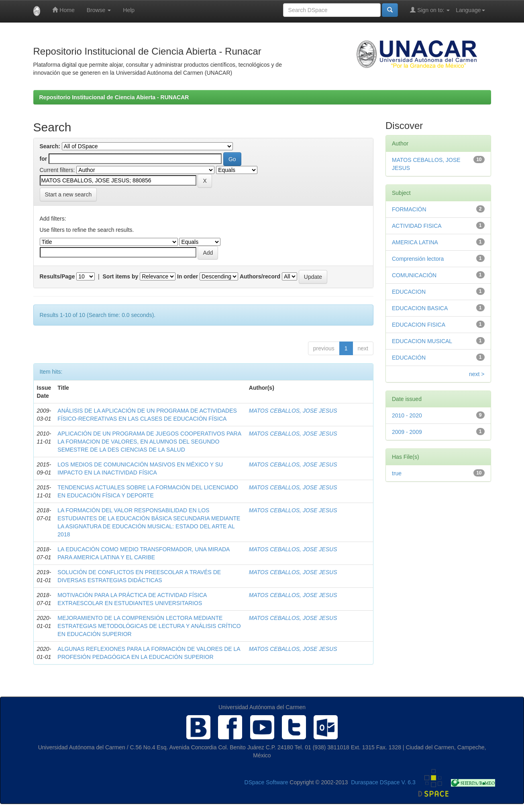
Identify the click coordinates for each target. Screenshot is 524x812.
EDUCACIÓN (409, 358)
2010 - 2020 (407, 415)
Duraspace (365, 783)
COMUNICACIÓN (414, 275)
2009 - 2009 (407, 432)
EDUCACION (409, 292)
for (44, 159)
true (397, 473)
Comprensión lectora (418, 259)
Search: (50, 146)
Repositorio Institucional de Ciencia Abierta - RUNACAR (114, 97)
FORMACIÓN (409, 209)
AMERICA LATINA (415, 242)
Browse (99, 10)
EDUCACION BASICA (420, 308)
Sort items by (121, 276)
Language (470, 10)
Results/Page (57, 276)
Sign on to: (430, 10)
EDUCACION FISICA (419, 325)
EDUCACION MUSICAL (422, 341)
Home (63, 10)
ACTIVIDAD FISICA (417, 226)
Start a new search (68, 194)
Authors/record (260, 276)
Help (129, 10)
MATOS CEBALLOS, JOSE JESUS (293, 411)
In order (188, 276)
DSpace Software (266, 783)
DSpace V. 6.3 (398, 783)
